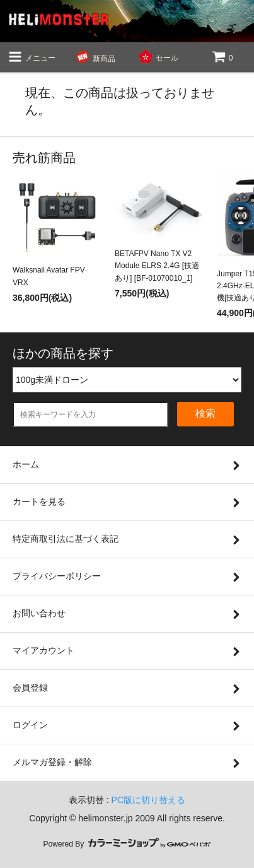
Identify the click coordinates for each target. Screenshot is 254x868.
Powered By (127, 844)
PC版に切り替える (148, 800)
